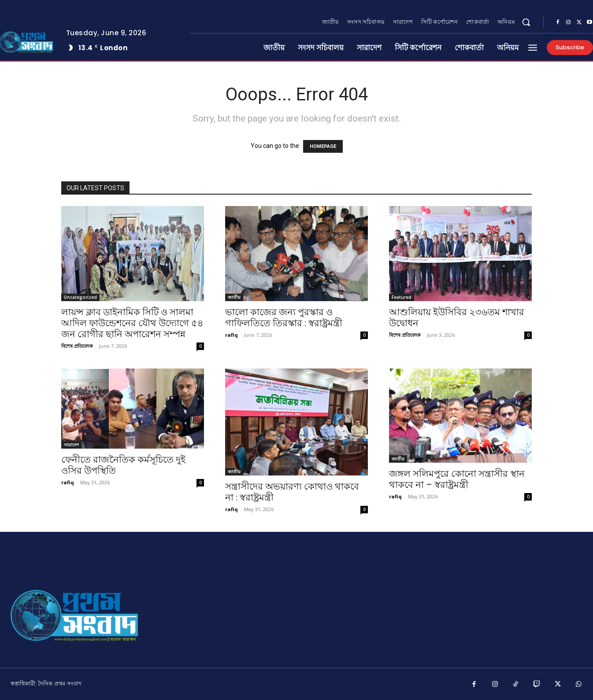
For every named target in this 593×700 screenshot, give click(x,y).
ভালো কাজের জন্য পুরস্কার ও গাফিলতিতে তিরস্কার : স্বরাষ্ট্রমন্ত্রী (284, 318)
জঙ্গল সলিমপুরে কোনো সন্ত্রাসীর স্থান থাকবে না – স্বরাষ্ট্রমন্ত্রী (457, 479)
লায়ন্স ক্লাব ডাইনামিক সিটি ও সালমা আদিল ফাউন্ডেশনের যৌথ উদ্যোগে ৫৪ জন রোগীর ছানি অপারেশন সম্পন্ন (132, 323)
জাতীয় (234, 297)
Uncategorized (80, 297)
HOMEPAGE (323, 146)
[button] (526, 22)
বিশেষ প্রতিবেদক (77, 346)
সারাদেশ (71, 445)
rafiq (232, 335)
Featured (402, 297)
